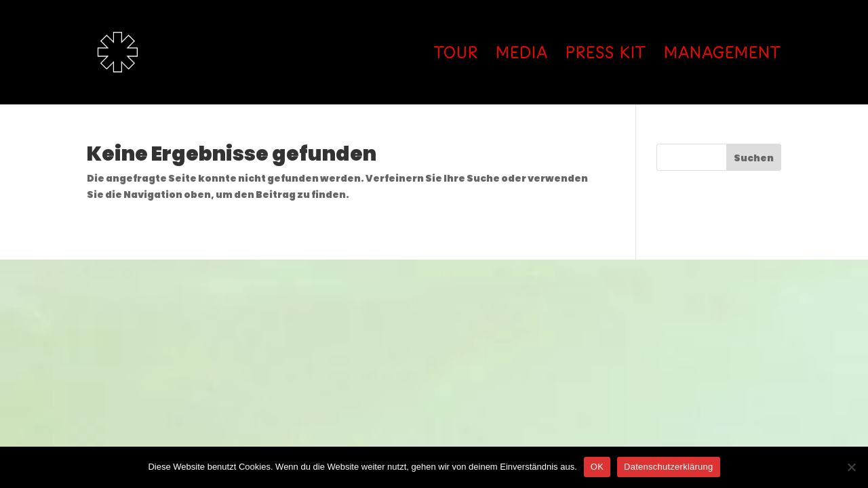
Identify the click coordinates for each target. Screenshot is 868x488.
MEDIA (522, 55)
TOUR (456, 55)
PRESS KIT (606, 55)
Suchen (754, 158)
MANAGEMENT (723, 55)
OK (597, 467)
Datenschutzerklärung (668, 467)
